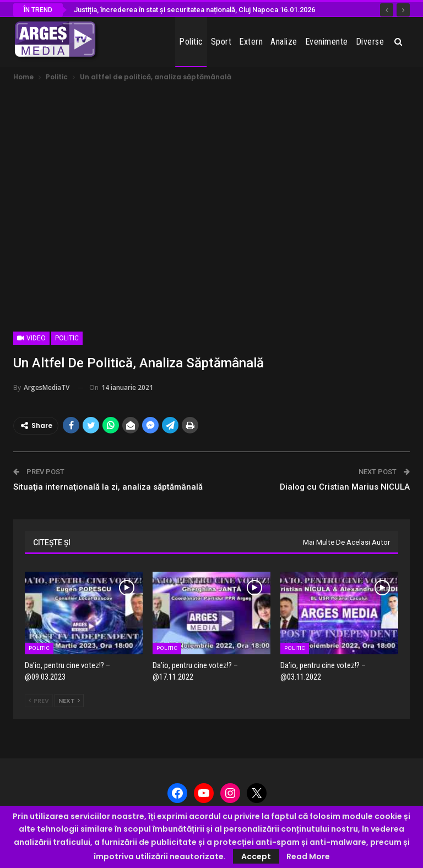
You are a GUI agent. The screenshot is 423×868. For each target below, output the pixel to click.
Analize (284, 42)
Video (31, 338)
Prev (39, 701)
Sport (221, 42)
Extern (251, 42)
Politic (191, 42)
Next (69, 701)
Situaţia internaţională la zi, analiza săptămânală (108, 487)
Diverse (370, 42)
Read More (308, 856)
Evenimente (327, 42)
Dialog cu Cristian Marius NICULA (345, 487)
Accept (256, 856)
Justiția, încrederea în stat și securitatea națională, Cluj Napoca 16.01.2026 (194, 10)
